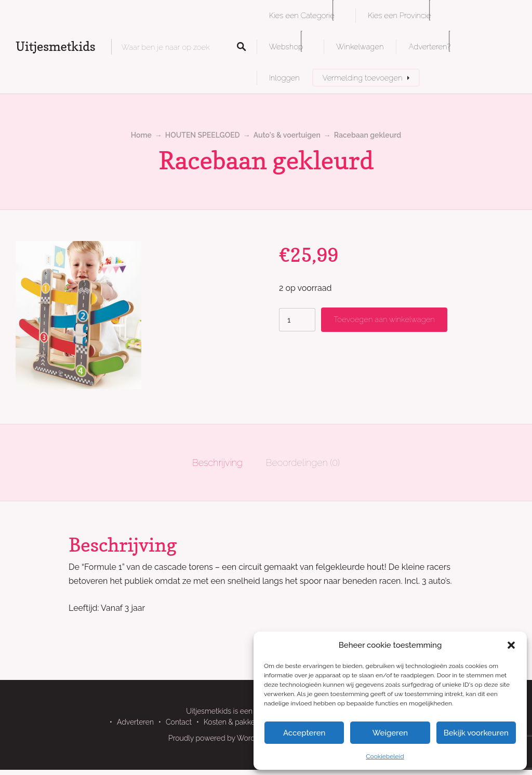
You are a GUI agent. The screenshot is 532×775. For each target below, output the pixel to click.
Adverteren (135, 722)
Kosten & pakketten (236, 722)
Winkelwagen (360, 46)
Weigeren (390, 733)
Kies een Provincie (400, 15)
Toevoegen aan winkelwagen (384, 319)
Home (141, 135)
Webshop (286, 46)
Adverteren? (429, 46)
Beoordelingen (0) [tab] (303, 463)
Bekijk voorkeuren (476, 733)
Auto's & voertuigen (287, 135)
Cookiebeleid (385, 756)
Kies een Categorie (302, 15)
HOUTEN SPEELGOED (203, 135)
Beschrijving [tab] (217, 463)
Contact (179, 722)
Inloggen (284, 78)
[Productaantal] (297, 320)
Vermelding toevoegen (363, 78)
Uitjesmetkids (56, 46)
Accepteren (304, 733)
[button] (511, 645)
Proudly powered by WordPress (221, 738)
